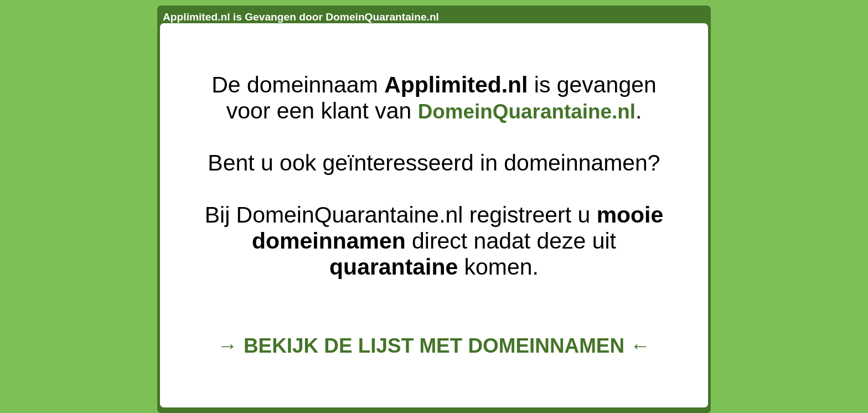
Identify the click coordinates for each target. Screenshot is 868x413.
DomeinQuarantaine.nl (527, 112)
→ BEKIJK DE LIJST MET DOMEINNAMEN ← (434, 346)
